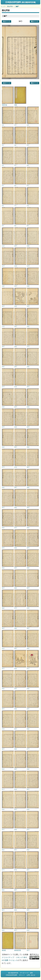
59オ (3, 890)
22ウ (16, 407)
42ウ (3, 668)
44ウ (28, 709)
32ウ (28, 548)
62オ (3, 930)
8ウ (28, 226)
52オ (28, 809)
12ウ (3, 266)
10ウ (16, 246)
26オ (3, 447)
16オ (28, 326)
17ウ (28, 346)
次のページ (7, 21)
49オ (28, 769)
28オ (28, 487)
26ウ (28, 467)
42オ (16, 668)
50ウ (28, 789)
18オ (16, 346)
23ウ (28, 427)
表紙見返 (4, 105)
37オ (28, 608)
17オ (3, 326)
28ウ (16, 487)
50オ (3, 769)
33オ (16, 548)
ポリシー (22, 975)
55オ (28, 850)
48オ (16, 749)
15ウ (3, 306)
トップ (3, 6)
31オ (28, 528)
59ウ (28, 910)
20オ (3, 367)
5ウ (28, 185)
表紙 (16, 105)
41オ (3, 648)
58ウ (16, 890)
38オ (3, 608)
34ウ (16, 568)
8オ (3, 206)
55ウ (16, 850)
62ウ (28, 950)
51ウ (3, 789)
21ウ (3, 387)
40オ (28, 648)
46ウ (16, 729)
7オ (28, 206)
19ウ (16, 367)
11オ (3, 246)
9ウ (3, 226)
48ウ (3, 749)
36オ (16, 588)
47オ (3, 729)
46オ (28, 729)
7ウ (15, 206)
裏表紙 (4, 950)
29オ (3, 487)
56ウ (28, 870)
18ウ (3, 346)
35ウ (28, 588)
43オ (28, 689)
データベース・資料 (26, 973)
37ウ (16, 608)
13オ (28, 286)
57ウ (3, 870)
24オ (16, 427)
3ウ (3, 145)
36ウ (3, 588)
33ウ (3, 548)
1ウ (15, 125)
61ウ (16, 930)
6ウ (3, 185)
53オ (3, 809)
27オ (16, 467)
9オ (15, 226)
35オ (3, 568)
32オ (3, 528)
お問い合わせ (31, 975)
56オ (3, 850)
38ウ (28, 628)
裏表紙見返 (18, 950)
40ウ (16, 648)
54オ (16, 829)
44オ (3, 689)
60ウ (3, 910)
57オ (16, 870)
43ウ (16, 689)
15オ (16, 306)
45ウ (3, 709)
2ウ (28, 145)
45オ (16, 709)
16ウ (16, 326)
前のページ (34, 21)
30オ (16, 507)
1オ (28, 125)
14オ (3, 286)
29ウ (28, 507)
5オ (3, 165)
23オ (3, 407)
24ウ (3, 427)
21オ (16, 387)
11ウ (28, 266)
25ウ (16, 447)
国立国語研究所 (13, 973)
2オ (3, 125)
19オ (28, 367)
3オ (15, 145)
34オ (28, 568)
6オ (15, 185)
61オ (28, 930)
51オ (16, 789)
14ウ (28, 306)
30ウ (3, 507)
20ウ (28, 387)
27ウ (3, 467)
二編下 (17, 6)
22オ (28, 407)
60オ (16, 910)
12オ (16, 266)
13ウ (16, 286)
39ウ (3, 628)
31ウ (16, 528)
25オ (28, 447)
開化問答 (10, 6)
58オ (28, 890)
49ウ (16, 769)
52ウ (16, 809)
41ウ (28, 668)
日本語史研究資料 (20, 2)
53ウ (28, 829)
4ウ (15, 165)
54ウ (3, 829)
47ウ (28, 749)
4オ (28, 165)
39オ (16, 628)
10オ (28, 246)
